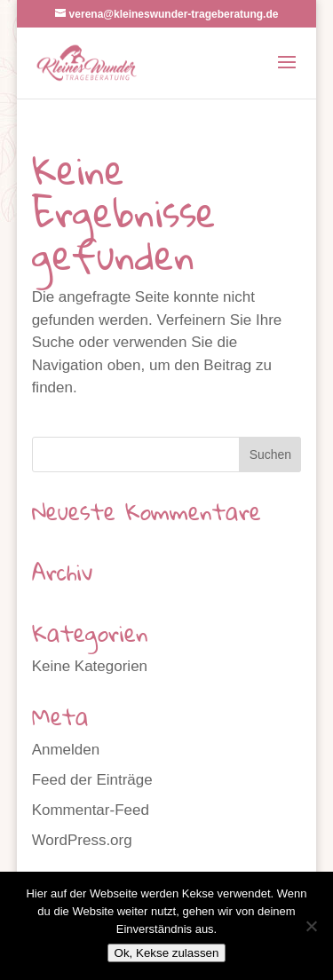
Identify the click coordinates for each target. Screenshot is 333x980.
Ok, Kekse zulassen (167, 953)
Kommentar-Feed (91, 810)
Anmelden (66, 750)
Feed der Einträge (92, 780)
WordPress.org (82, 840)
